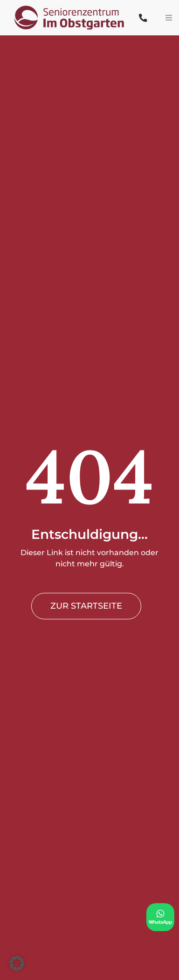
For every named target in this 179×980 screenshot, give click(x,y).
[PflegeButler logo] (70, 5)
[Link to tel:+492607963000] (143, 18)
